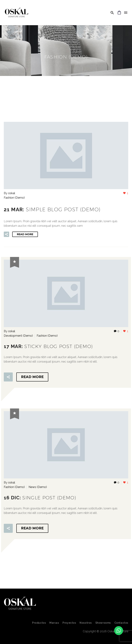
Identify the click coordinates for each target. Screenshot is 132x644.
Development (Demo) (18, 336)
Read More (25, 234)
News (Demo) (38, 487)
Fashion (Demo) (14, 198)
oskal (12, 193)
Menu (126, 13)
